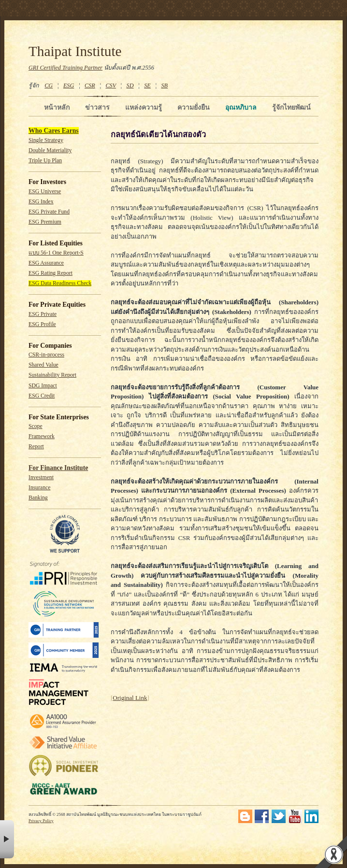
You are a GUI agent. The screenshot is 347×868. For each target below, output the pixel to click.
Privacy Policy (41, 821)
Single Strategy (46, 140)
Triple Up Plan (45, 161)
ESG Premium (45, 222)
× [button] (7, 839)
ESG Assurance (46, 263)
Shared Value (43, 365)
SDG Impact (43, 386)
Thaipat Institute (75, 51)
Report (36, 447)
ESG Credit (42, 396)
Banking (38, 498)
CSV (111, 85)
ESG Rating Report (51, 273)
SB (165, 85)
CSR (90, 85)
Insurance (39, 488)
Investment (41, 477)
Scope (36, 426)
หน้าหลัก (57, 107)
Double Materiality (50, 150)
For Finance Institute (58, 468)
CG (49, 85)
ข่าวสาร (97, 107)
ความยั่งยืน (194, 107)
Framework (42, 436)
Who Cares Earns (54, 131)
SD (130, 85)
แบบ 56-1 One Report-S (56, 253)
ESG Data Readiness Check (60, 283)
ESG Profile (42, 324)
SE (147, 85)
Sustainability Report (52, 375)
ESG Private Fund (49, 212)
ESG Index (41, 202)
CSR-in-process (46, 355)
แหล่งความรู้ (144, 107)
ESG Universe (45, 192)
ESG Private (43, 314)
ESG (69, 85)
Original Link (130, 698)
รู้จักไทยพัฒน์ (291, 107)
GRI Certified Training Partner (65, 68)
